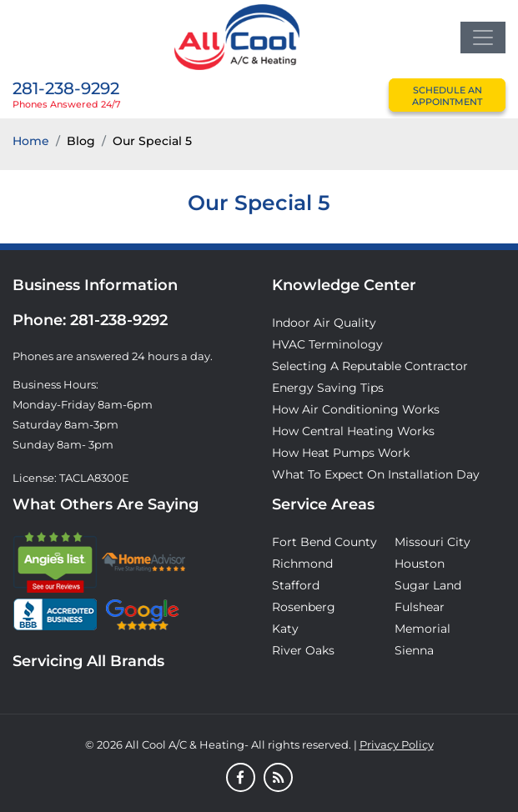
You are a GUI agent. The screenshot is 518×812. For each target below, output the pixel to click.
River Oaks (303, 650)
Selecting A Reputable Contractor (370, 366)
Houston (420, 564)
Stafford (296, 585)
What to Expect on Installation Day (376, 474)
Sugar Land (428, 585)
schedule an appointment (447, 96)
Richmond (302, 564)
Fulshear (420, 607)
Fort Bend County (324, 542)
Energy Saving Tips (328, 388)
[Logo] (237, 36)
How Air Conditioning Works (356, 409)
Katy (285, 629)
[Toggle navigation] (483, 38)
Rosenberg (304, 607)
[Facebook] (241, 779)
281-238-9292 (66, 88)
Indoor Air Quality (324, 323)
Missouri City (433, 542)
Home (31, 141)
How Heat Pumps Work (341, 453)
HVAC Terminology (327, 344)
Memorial (422, 629)
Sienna (414, 650)
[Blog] (278, 779)
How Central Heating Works (353, 431)
